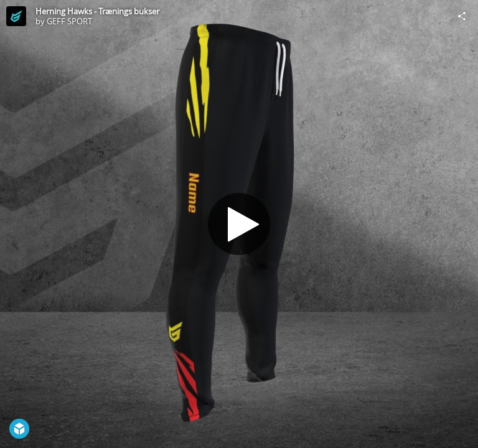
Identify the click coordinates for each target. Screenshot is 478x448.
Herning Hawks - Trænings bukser (97, 11)
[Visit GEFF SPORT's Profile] (16, 16)
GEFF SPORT (69, 21)
